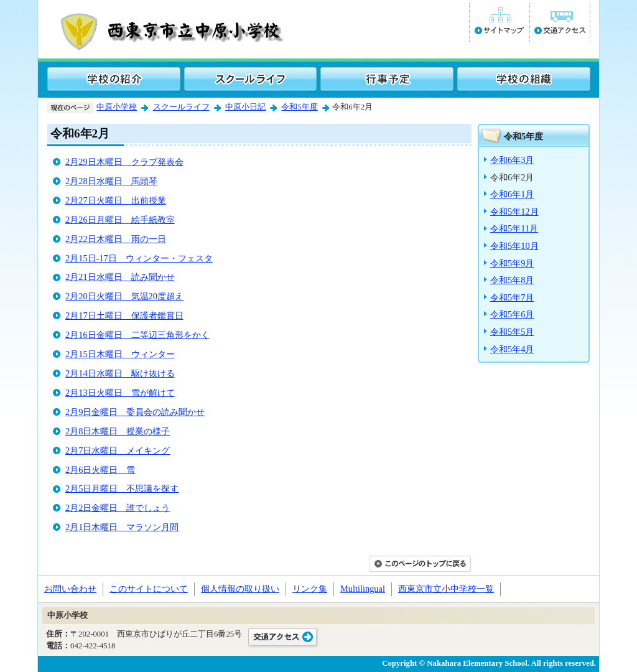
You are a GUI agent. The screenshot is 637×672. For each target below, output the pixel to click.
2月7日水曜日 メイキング (118, 450)
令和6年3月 (512, 160)
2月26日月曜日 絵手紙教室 (120, 220)
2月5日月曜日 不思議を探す (122, 488)
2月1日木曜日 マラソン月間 (122, 527)
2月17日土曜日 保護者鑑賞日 (124, 315)
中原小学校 (117, 107)
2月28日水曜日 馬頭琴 (111, 181)
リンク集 (310, 589)
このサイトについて (149, 589)
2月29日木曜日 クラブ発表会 (124, 162)
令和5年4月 (512, 349)
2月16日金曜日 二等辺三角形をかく (137, 335)
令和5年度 (299, 107)
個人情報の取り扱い (240, 589)
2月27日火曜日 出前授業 (116, 200)
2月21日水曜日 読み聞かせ (120, 277)
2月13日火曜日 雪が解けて (120, 393)
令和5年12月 (514, 212)
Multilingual (363, 589)
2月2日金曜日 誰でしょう (118, 508)
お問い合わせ (70, 589)
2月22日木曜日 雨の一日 (116, 239)
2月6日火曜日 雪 (100, 470)
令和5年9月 (512, 263)
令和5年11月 (514, 228)
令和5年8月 (512, 280)
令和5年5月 (512, 332)
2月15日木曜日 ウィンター (120, 354)
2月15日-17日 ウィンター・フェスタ (139, 258)
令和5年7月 (512, 297)
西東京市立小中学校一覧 (446, 589)
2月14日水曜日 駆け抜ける (120, 373)
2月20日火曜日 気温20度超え (124, 296)
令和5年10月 (514, 246)
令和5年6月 (512, 314)
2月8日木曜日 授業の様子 (118, 431)
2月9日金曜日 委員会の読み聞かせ (135, 412)
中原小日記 (245, 107)
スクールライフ (181, 107)
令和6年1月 (512, 194)
